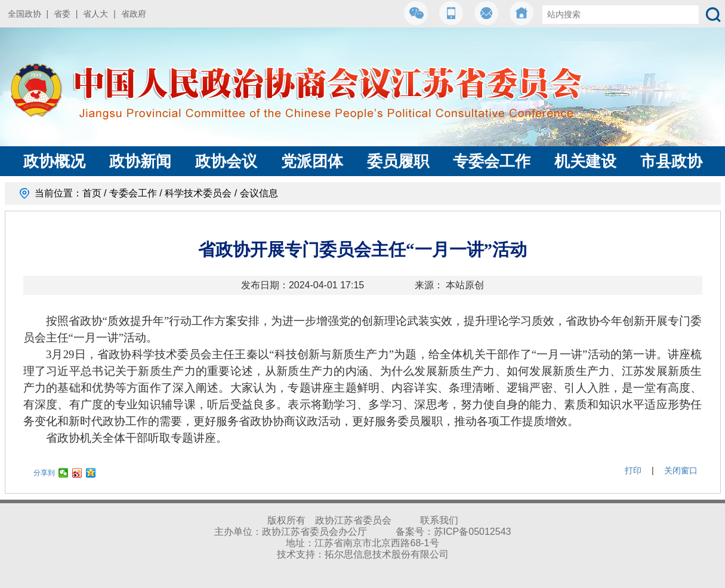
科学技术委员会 (198, 193)
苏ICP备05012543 (473, 532)
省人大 (95, 14)
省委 (62, 14)
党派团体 (312, 161)
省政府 (134, 14)
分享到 (44, 473)
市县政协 (671, 161)
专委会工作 (492, 161)
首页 (92, 193)
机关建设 (585, 161)
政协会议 (226, 161)
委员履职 (398, 161)
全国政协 (24, 14)
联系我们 (439, 520)
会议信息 (259, 193)
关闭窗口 (681, 470)
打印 (633, 470)
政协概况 (54, 161)
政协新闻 (140, 161)
